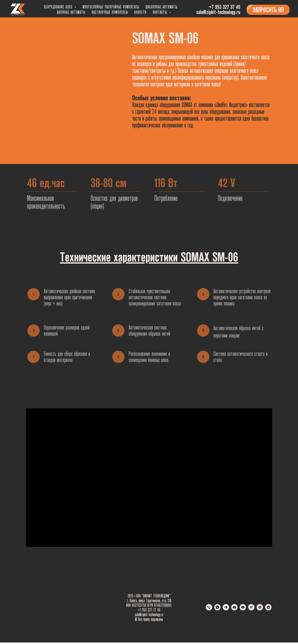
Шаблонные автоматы (161, 7)
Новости (140, 12)
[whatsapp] (217, 609)
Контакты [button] (160, 12)
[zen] (268, 609)
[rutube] (251, 609)
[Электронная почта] (234, 609)
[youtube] (243, 609)
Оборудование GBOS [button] (59, 7)
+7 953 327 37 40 (225, 7)
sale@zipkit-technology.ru (218, 12)
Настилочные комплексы (110, 12)
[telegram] (226, 609)
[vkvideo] (260, 609)
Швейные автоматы (71, 12)
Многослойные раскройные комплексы (111, 7)
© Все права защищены (149, 619)
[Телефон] (209, 609)
